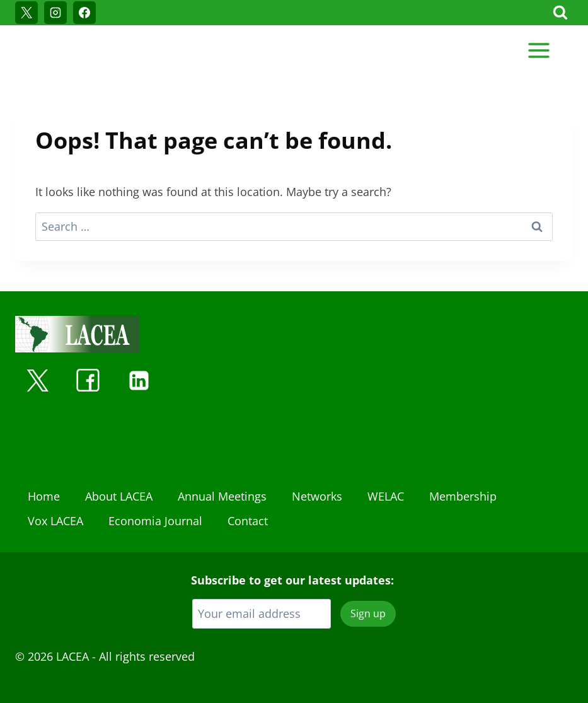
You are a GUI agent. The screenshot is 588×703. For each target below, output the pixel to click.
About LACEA (119, 496)
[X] (26, 13)
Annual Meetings (222, 496)
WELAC (386, 496)
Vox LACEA (55, 521)
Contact (248, 521)
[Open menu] (539, 50)
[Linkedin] (139, 380)
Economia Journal (155, 521)
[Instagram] (55, 13)
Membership (463, 496)
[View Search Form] (560, 13)
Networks (317, 496)
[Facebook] (84, 13)
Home (44, 496)
